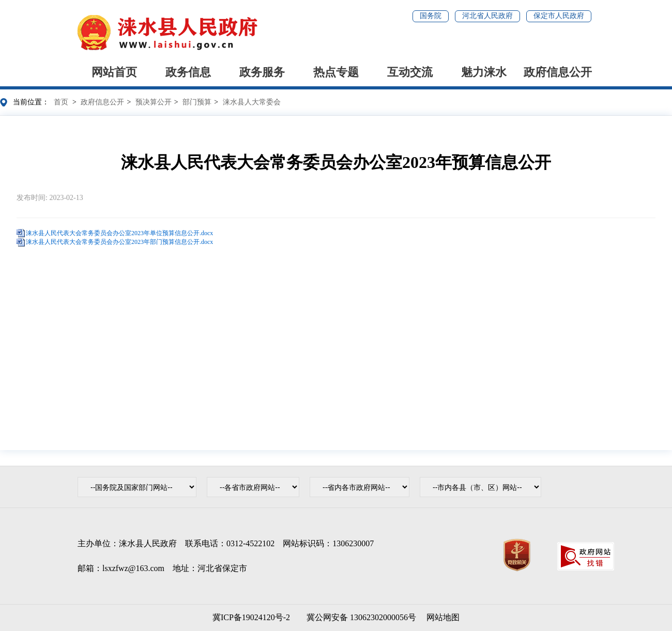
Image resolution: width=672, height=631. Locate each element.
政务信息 (188, 72)
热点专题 (336, 72)
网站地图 (443, 617)
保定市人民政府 (559, 16)
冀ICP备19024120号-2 (251, 617)
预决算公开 (154, 102)
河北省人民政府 (487, 16)
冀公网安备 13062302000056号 (359, 617)
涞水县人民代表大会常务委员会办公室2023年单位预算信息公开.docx (119, 233)
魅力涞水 (484, 72)
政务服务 (262, 72)
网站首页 (114, 72)
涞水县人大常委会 (252, 102)
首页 (61, 102)
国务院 (431, 16)
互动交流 (410, 72)
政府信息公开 (558, 72)
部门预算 (197, 102)
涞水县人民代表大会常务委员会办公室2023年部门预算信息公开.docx (119, 242)
